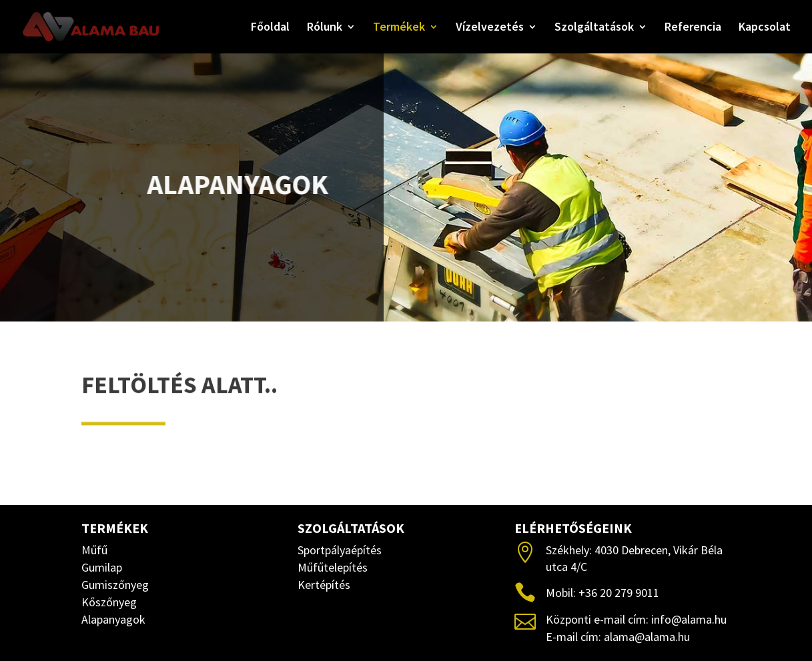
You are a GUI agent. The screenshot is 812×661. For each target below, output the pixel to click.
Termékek (399, 28)
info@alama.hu (689, 619)
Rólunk (325, 28)
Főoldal (270, 28)
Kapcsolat (765, 28)
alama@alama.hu (647, 637)
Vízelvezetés (490, 28)
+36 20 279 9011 (619, 593)
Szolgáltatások (594, 28)
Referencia (693, 28)
